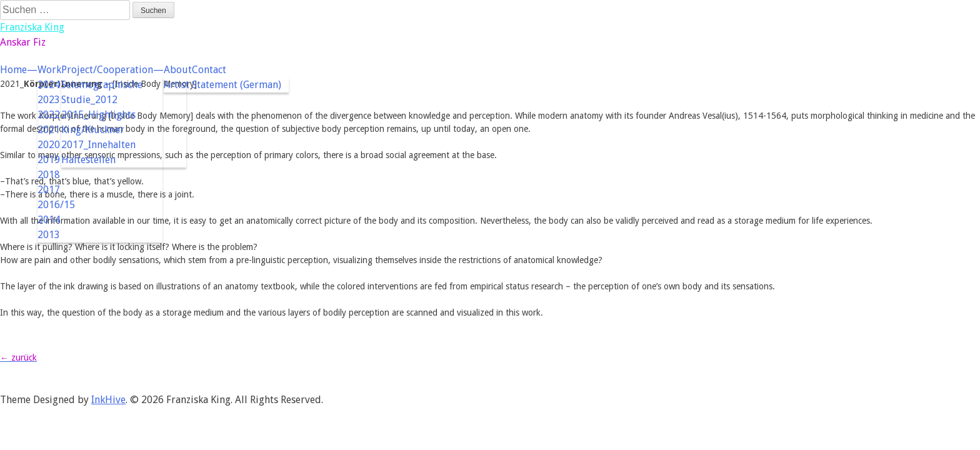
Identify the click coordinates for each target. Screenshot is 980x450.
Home (13, 70)
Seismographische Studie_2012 (102, 92)
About (178, 70)
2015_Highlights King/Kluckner (98, 122)
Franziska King (32, 27)
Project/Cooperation (107, 70)
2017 (49, 190)
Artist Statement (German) (222, 85)
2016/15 (56, 205)
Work (49, 70)
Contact (209, 70)
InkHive (108, 400)
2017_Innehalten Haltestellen (98, 152)
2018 (49, 175)
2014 (49, 220)
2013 (49, 235)
